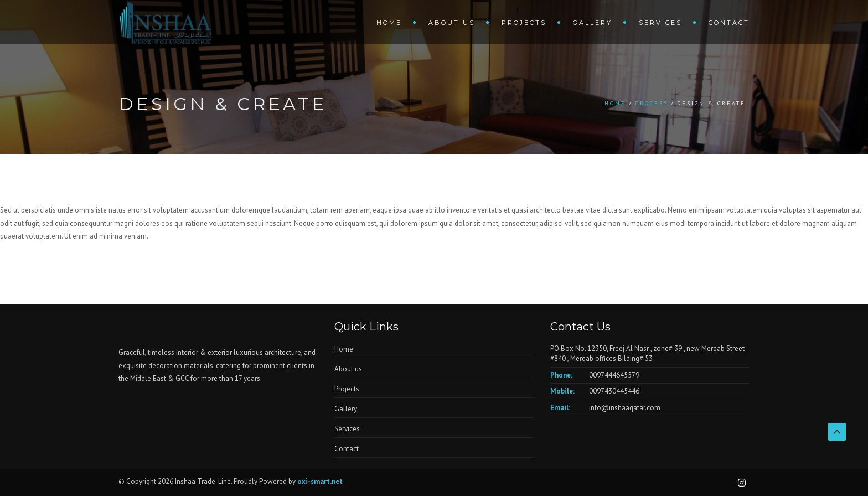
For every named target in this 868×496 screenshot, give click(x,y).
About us (452, 23)
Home (389, 23)
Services (660, 23)
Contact (729, 23)
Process (652, 103)
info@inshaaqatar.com (625, 408)
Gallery (593, 23)
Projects (524, 23)
